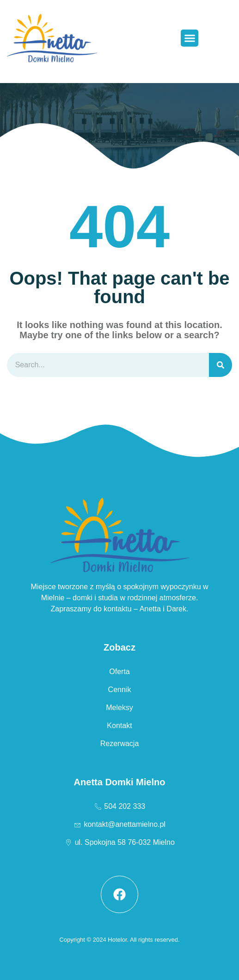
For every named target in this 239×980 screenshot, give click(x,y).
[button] (190, 38)
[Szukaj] (221, 365)
